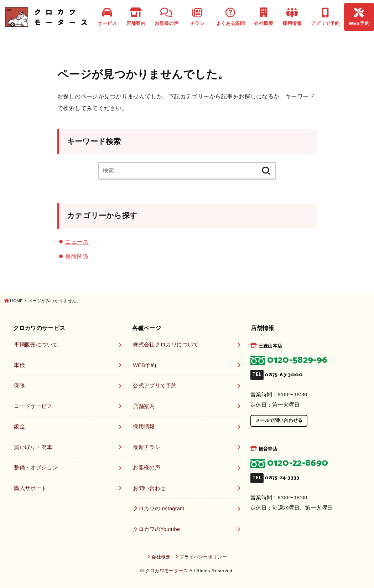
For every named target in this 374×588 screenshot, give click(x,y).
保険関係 (77, 256)
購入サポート (30, 488)
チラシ (197, 17)
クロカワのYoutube (156, 529)
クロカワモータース (167, 571)
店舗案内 (136, 17)
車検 (19, 365)
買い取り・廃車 (33, 447)
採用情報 (292, 17)
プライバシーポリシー (203, 557)
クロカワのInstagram (159, 509)
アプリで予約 (325, 17)
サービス (107, 17)
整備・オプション (36, 468)
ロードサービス (33, 406)
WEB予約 (359, 17)
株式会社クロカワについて (166, 345)
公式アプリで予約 (155, 386)
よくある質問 (230, 17)
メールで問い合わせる (279, 420)
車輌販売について (36, 345)
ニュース (77, 242)
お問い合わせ (149, 488)
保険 (19, 386)
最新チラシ (147, 447)
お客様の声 (167, 17)
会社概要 (264, 17)
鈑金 (19, 427)
